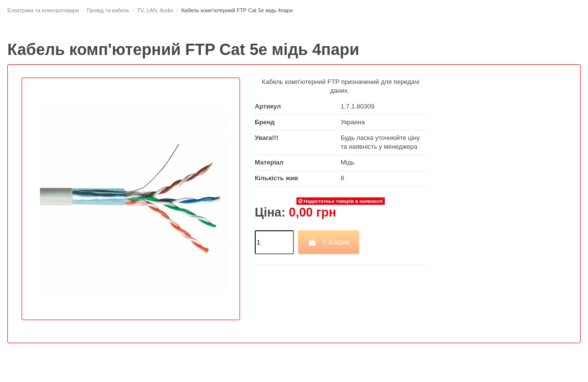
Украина (353, 122)
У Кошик (329, 242)
